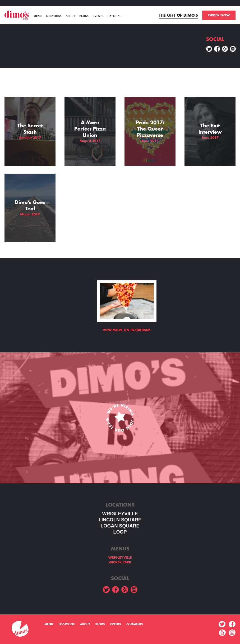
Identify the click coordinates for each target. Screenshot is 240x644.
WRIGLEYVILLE (120, 514)
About (71, 16)
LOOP (120, 532)
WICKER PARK (120, 562)
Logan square (120, 526)
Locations (54, 16)
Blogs (84, 16)
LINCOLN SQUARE (120, 520)
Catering (115, 16)
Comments (135, 624)
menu (38, 16)
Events (98, 16)
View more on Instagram (127, 330)
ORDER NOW (219, 15)
